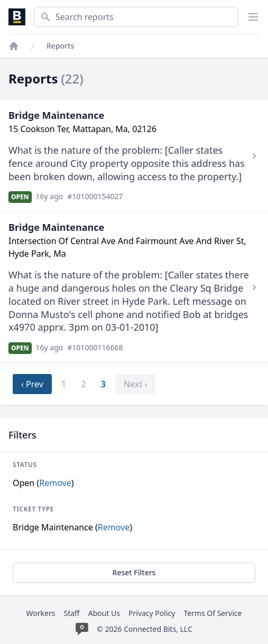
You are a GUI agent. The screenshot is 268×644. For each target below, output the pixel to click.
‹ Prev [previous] (32, 384)
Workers (41, 613)
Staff (71, 613)
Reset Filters (134, 572)
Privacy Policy (152, 613)
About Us (104, 613)
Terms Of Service (212, 613)
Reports (60, 46)
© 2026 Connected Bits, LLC (145, 629)
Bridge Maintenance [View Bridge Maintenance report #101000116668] (56, 227)
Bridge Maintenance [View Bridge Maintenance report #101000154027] (56, 115)
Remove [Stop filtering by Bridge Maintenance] (114, 527)
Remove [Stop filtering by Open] (55, 483)
